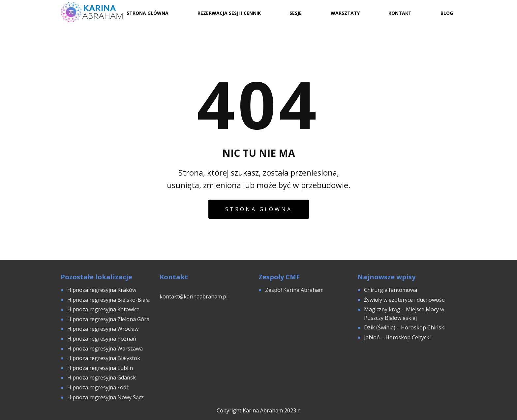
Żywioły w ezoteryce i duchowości (405, 300)
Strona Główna (148, 13)
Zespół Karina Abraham (294, 290)
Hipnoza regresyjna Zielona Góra (108, 319)
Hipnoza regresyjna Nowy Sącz (106, 397)
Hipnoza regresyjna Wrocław (104, 329)
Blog (447, 13)
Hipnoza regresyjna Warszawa (105, 349)
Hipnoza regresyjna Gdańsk (102, 378)
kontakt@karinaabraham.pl (194, 296)
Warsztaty (345, 13)
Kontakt (400, 13)
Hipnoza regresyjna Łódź (98, 387)
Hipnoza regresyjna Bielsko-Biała (108, 300)
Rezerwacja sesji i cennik (229, 13)
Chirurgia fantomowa (391, 290)
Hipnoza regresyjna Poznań (102, 339)
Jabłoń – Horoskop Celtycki (397, 337)
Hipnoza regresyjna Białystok (104, 358)
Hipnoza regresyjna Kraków (102, 290)
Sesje (296, 13)
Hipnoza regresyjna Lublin (100, 368)
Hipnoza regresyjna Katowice (103, 309)
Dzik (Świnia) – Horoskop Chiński (405, 327)
